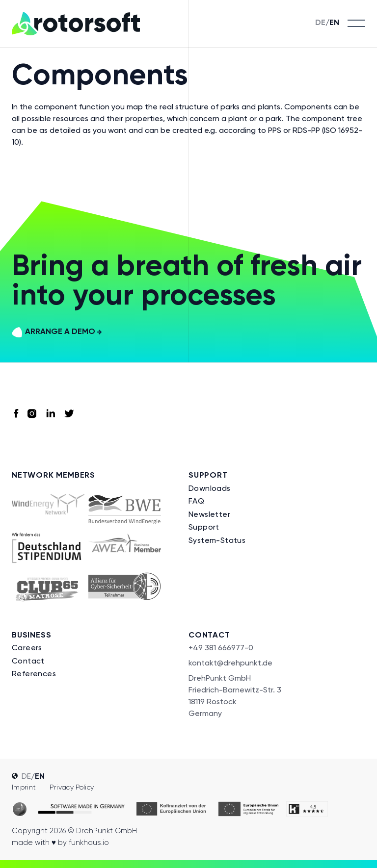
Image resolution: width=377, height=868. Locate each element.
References (34, 674)
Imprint (24, 787)
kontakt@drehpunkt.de (230, 663)
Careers (27, 648)
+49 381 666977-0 (221, 648)
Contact (28, 661)
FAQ (196, 501)
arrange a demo (57, 332)
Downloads (210, 488)
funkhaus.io (89, 842)
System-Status (217, 540)
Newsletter (209, 514)
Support (204, 527)
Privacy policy (72, 787)
